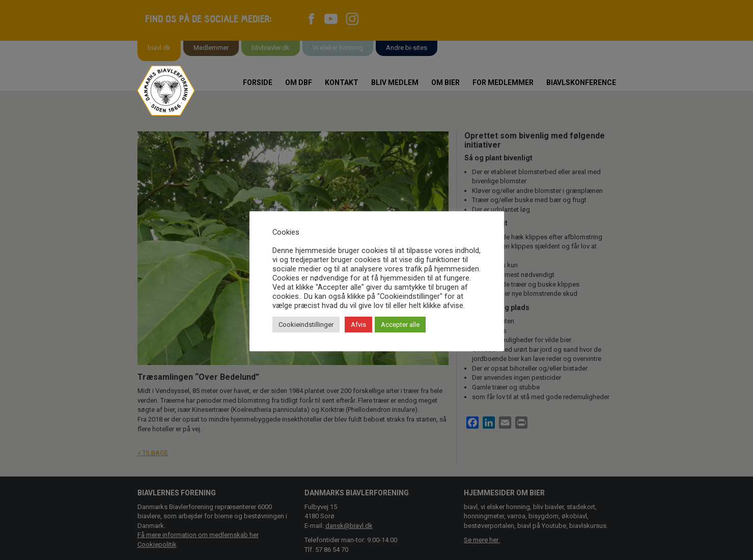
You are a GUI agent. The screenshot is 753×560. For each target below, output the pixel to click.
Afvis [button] (358, 325)
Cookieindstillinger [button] (306, 325)
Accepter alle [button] (400, 325)
